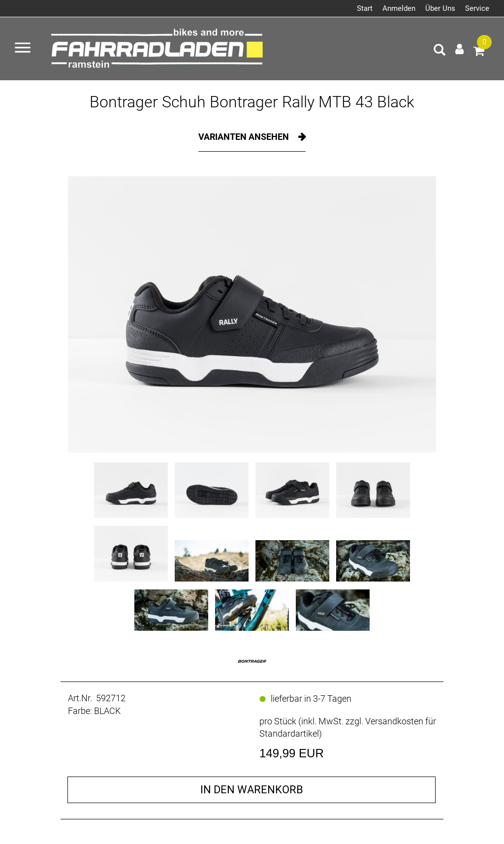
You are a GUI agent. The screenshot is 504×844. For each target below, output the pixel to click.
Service (477, 8)
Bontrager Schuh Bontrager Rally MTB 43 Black (252, 102)
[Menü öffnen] (23, 49)
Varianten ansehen (245, 137)
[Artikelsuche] (440, 51)
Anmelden (399, 8)
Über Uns (440, 8)
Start (365, 8)
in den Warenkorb (252, 790)
